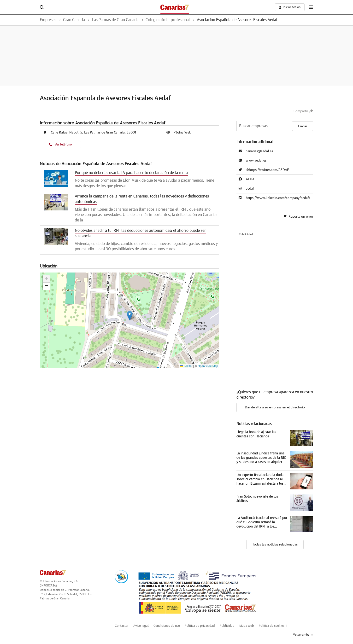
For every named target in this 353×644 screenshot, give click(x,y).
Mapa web (247, 626)
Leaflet (186, 366)
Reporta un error (298, 217)
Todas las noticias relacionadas (275, 545)
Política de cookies (272, 626)
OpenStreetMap (208, 366)
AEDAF (251, 179)
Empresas (48, 20)
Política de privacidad (200, 626)
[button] (130, 316)
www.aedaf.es (256, 161)
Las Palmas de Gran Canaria (115, 20)
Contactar (122, 626)
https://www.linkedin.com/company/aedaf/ (278, 198)
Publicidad (227, 626)
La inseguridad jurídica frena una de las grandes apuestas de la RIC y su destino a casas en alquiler (261, 458)
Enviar (303, 126)
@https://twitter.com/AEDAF (267, 170)
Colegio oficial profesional (168, 20)
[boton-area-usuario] (290, 7)
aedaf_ (250, 189)
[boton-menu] (311, 7)
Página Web (182, 133)
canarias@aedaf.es (259, 151)
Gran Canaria (74, 20)
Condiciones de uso (167, 626)
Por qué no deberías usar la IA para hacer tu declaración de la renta (131, 173)
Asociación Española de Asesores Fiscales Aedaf (237, 20)
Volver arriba (303, 635)
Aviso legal (141, 626)
